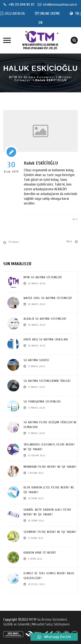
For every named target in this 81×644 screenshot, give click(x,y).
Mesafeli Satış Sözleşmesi (51, 624)
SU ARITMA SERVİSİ (36, 360)
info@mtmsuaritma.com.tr (60, 5)
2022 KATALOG (15, 13)
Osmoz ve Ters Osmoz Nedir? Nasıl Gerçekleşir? (49, 576)
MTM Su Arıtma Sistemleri (43, 277)
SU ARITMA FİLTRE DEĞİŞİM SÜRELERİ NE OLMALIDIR (50, 425)
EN (40, 23)
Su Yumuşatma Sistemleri (42, 402)
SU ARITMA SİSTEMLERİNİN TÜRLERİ (47, 381)
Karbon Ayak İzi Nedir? (40, 553)
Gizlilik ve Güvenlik (17, 624)
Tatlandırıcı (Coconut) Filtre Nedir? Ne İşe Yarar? (49, 447)
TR (77, 13)
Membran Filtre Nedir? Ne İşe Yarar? (50, 467)
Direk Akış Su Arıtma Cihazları (46, 339)
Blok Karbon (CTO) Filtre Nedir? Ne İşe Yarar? (49, 490)
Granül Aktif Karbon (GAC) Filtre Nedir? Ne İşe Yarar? (47, 512)
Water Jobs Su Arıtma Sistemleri (48, 298)
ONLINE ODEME (50, 13)
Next (69, 242)
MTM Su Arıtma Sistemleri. (48, 620)
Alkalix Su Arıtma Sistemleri (45, 319)
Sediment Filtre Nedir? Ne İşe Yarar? (50, 532)
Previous (14, 242)
